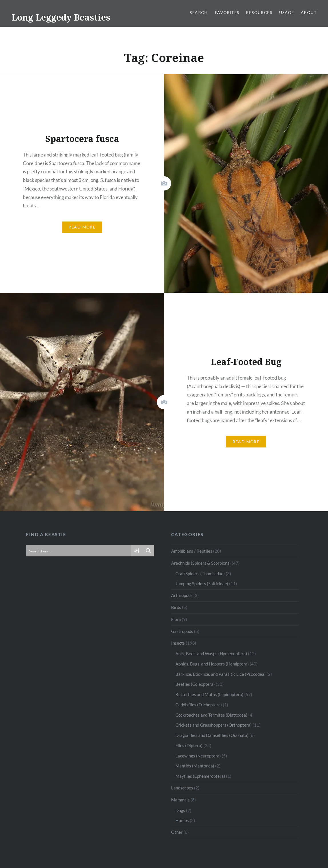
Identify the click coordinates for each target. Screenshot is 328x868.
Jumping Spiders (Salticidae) (202, 584)
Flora (176, 619)
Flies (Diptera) (189, 745)
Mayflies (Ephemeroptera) (200, 776)
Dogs (180, 810)
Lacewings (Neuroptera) (198, 756)
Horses (182, 820)
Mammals (180, 800)
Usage (287, 12)
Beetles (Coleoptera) (195, 684)
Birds (176, 607)
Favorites (227, 12)
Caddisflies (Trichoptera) (199, 705)
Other (177, 832)
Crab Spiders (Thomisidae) (200, 574)
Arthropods (182, 595)
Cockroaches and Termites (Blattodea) (211, 715)
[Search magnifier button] (148, 551)
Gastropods (182, 631)
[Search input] (79, 551)
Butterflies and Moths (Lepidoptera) (209, 694)
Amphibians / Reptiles (192, 551)
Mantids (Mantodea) (195, 766)
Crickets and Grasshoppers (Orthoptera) (214, 725)
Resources (259, 12)
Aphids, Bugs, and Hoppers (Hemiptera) (212, 664)
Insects (178, 643)
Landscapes (182, 788)
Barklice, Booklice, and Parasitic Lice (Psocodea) (221, 674)
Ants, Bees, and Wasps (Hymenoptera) (211, 653)
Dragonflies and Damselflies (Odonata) (212, 735)
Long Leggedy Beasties (61, 17)
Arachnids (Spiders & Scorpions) (201, 563)
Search (199, 12)
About (309, 12)
